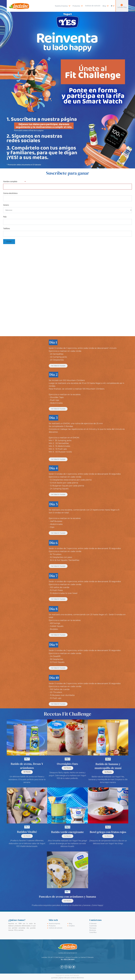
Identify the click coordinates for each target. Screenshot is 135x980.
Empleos (72, 926)
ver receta (108, 836)
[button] (113, 6)
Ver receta (67, 836)
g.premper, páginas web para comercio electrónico (67, 978)
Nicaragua (93, 928)
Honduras (93, 930)
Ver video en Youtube (58, 366)
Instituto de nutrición (56, 928)
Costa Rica (93, 932)
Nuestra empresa (54, 924)
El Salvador (93, 924)
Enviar (9, 242)
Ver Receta (27, 836)
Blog (71, 924)
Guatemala (93, 926)
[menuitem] (78, 6)
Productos (52, 926)
